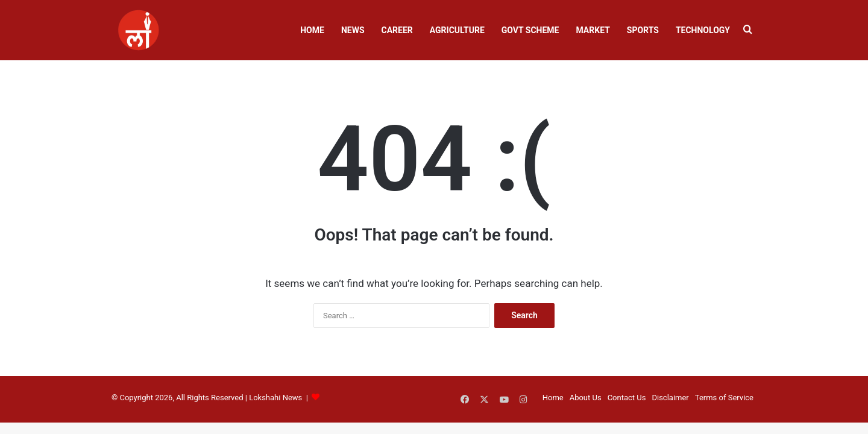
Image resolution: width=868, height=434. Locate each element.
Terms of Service (724, 398)
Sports (643, 30)
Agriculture (457, 30)
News (353, 30)
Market (593, 30)
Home (312, 30)
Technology (703, 30)
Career (397, 30)
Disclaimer (670, 398)
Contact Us (627, 398)
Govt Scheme (530, 30)
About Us (586, 398)
